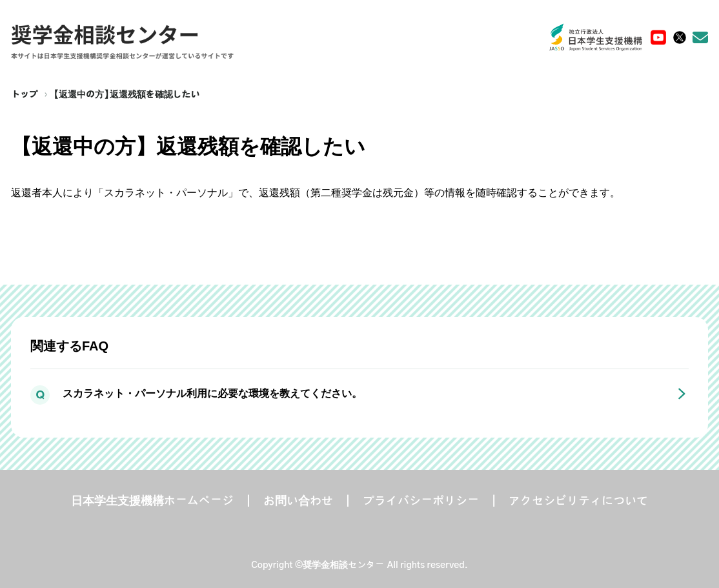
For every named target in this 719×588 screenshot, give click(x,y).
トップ (25, 95)
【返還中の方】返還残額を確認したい (127, 95)
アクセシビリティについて (578, 502)
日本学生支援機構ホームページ (152, 502)
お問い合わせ (298, 502)
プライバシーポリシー (421, 502)
